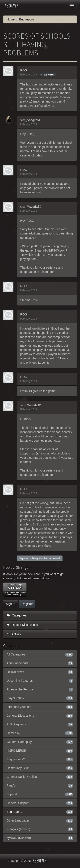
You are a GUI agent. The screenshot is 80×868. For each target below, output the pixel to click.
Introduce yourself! (40, 707)
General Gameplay (40, 742)
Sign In (23, 558)
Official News (40, 672)
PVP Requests (40, 724)
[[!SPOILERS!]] (40, 751)
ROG (24, 70)
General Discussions (40, 716)
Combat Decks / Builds (40, 777)
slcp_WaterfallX (31, 207)
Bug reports (49, 75)
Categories (17, 615)
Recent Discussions (22, 625)
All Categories (40, 654)
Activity (14, 634)
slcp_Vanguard (30, 120)
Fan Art (40, 786)
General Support (40, 803)
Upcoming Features (40, 681)
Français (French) (40, 829)
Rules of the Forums (40, 689)
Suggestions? (40, 759)
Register (38, 558)
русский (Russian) (40, 838)
